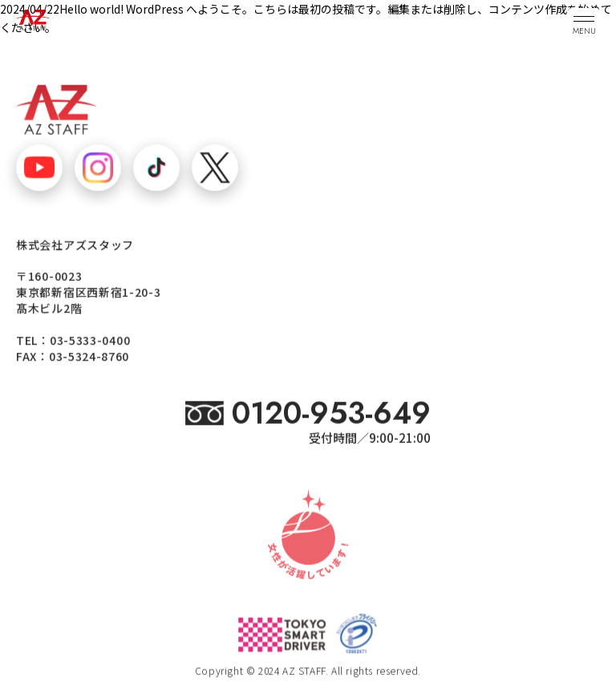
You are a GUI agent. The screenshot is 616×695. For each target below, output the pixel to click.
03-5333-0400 (90, 341)
